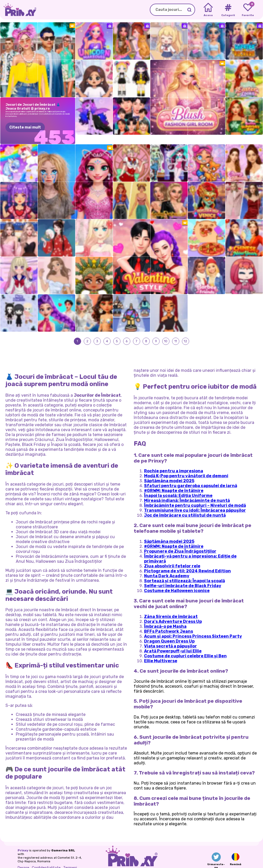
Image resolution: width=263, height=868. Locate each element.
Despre (23, 859)
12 (186, 332)
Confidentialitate (46, 859)
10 (166, 332)
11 (176, 332)
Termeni (70, 859)
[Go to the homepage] (18, 10)
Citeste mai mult (25, 127)
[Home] (208, 10)
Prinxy (23, 842)
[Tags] (228, 10)
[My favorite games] (248, 10)
